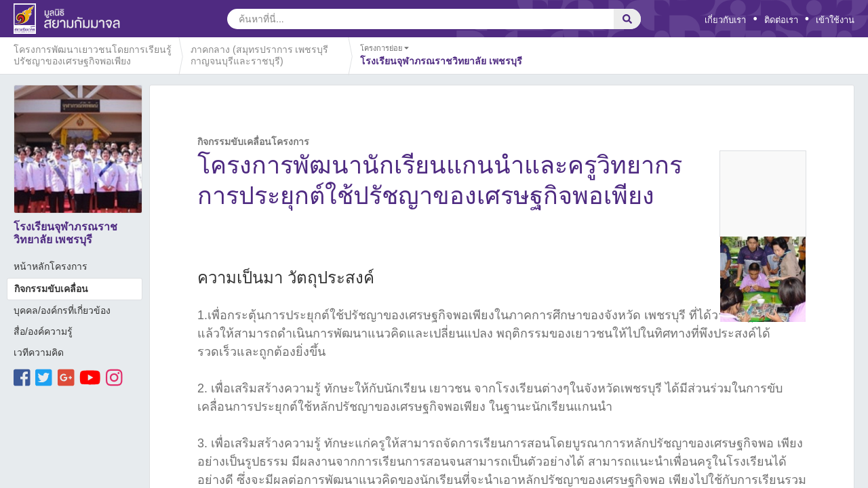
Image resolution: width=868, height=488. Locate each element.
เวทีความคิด (39, 352)
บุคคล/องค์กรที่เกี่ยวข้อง (62, 310)
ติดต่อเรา (781, 20)
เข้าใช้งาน (835, 20)
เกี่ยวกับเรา (725, 20)
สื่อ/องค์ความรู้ (43, 331)
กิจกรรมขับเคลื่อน (51, 289)
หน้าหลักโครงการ (51, 266)
